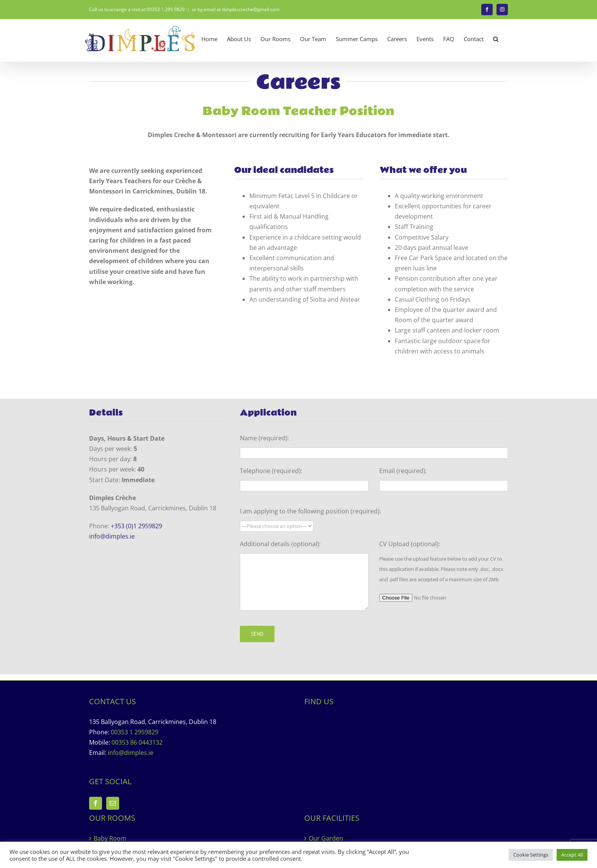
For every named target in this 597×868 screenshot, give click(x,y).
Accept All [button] (572, 855)
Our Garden (326, 838)
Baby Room (110, 838)
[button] (496, 39)
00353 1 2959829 (135, 732)
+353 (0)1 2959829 (136, 526)
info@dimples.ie (112, 536)
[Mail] (113, 803)
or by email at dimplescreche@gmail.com (236, 9)
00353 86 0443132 (137, 742)
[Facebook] (96, 803)
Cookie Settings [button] (531, 855)
